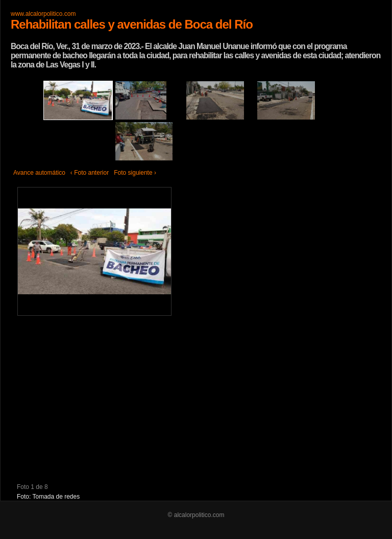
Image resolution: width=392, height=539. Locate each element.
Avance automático (39, 173)
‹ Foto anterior (90, 173)
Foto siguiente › (135, 173)
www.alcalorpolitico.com (43, 14)
